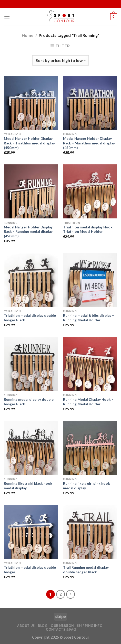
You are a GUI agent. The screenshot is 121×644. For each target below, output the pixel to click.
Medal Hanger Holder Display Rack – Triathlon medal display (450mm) (29, 143)
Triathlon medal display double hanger (30, 570)
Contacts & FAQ (61, 630)
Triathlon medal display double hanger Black (30, 318)
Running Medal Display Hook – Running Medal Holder (88, 402)
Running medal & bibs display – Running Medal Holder (89, 318)
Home (28, 35)
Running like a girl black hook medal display (28, 486)
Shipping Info (90, 626)
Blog (43, 626)
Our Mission (62, 626)
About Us (26, 626)
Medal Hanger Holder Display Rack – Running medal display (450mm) (28, 232)
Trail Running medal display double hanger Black (86, 570)
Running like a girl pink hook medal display (87, 486)
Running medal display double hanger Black (29, 402)
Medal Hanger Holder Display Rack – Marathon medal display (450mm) (89, 143)
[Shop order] (60, 60)
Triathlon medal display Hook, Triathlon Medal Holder (88, 229)
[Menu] (7, 17)
